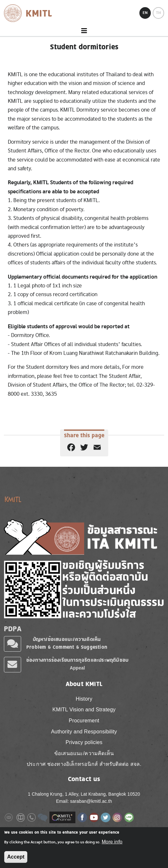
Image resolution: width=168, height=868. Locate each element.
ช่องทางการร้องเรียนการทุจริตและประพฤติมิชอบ (77, 660)
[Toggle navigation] (84, 31)
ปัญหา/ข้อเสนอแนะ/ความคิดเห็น (67, 639)
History (84, 699)
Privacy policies (84, 742)
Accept (16, 857)
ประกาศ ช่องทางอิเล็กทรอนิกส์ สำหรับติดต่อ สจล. (84, 764)
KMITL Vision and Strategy (84, 710)
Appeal (78, 668)
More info (112, 842)
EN (145, 13)
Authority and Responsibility (84, 732)
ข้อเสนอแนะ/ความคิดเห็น (84, 753)
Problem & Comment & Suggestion (67, 647)
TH (158, 13)
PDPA (13, 629)
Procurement (84, 721)
